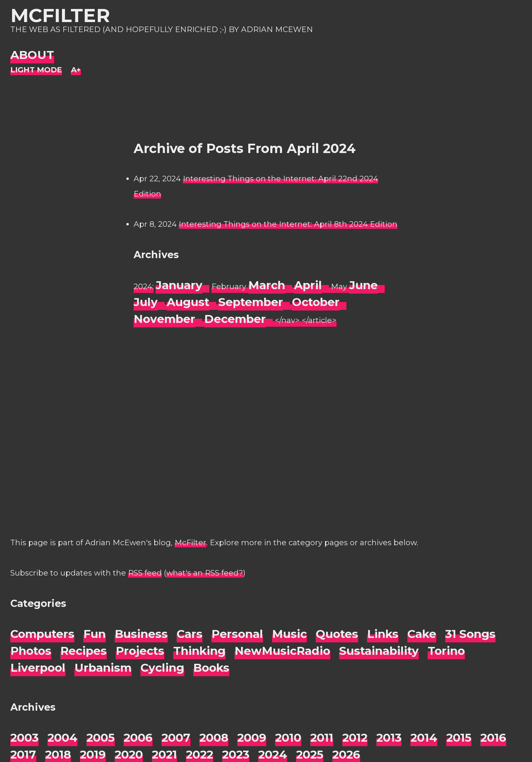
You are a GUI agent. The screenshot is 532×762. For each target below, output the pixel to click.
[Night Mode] (36, 70)
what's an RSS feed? (205, 573)
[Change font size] (76, 70)
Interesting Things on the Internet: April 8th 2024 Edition (288, 224)
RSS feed (145, 573)
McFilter (60, 15)
